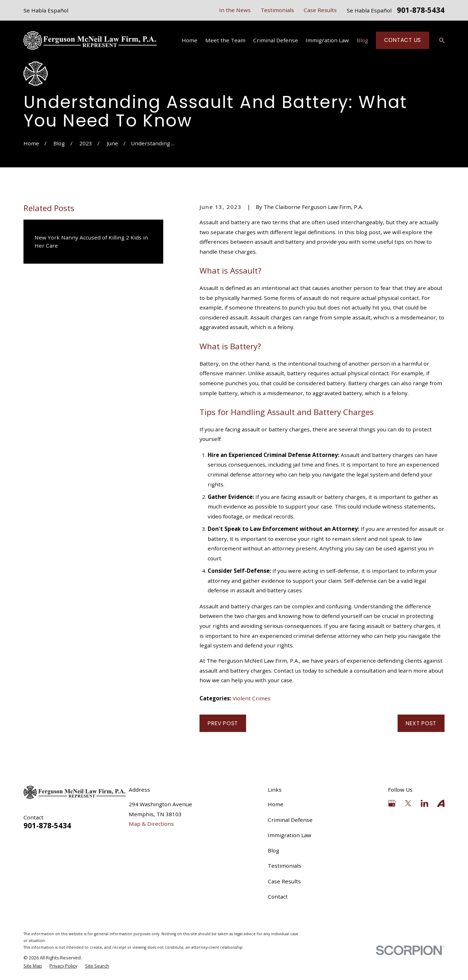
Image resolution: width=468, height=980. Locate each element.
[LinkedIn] (424, 803)
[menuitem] (33, 966)
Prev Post (223, 723)
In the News (235, 10)
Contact (278, 896)
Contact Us (403, 40)
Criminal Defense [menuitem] (276, 40)
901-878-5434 (421, 10)
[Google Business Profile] (392, 803)
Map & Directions (151, 824)
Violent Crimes (252, 698)
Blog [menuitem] (362, 40)
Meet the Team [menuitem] (225, 40)
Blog (273, 850)
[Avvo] (441, 803)
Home (276, 804)
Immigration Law (289, 835)
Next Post (421, 723)
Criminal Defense (290, 820)
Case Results (320, 10)
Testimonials (277, 10)
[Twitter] (408, 803)
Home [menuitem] (190, 40)
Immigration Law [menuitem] (327, 40)
